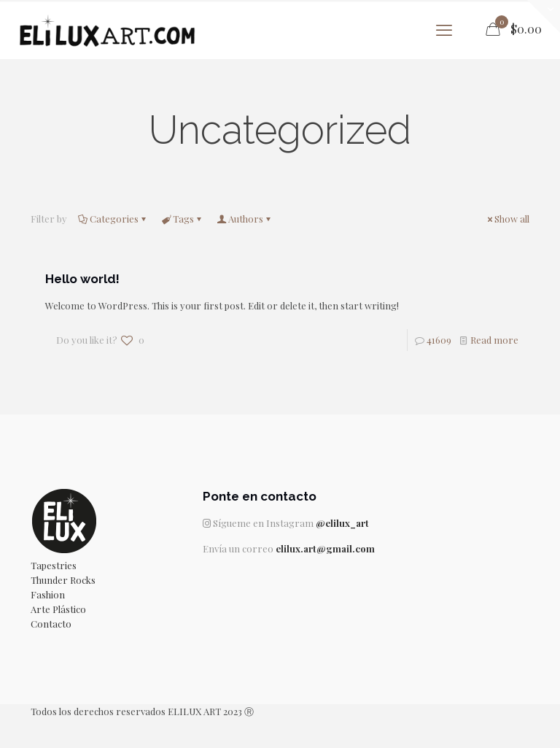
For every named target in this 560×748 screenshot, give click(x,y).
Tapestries (54, 565)
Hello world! (82, 279)
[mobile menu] (444, 29)
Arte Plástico (58, 609)
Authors (245, 219)
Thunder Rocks (63, 580)
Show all (507, 219)
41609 (439, 340)
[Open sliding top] (544, 16)
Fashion (48, 594)
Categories (113, 219)
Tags (182, 219)
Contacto (51, 624)
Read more (494, 340)
